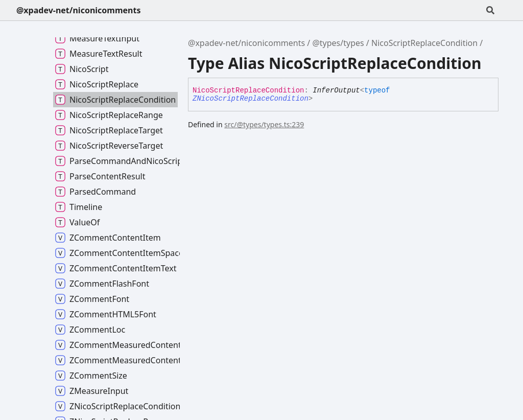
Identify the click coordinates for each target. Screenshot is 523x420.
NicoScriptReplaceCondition (424, 43)
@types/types (338, 43)
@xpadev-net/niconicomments (78, 10)
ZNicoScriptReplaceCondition (251, 99)
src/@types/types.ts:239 (264, 124)
